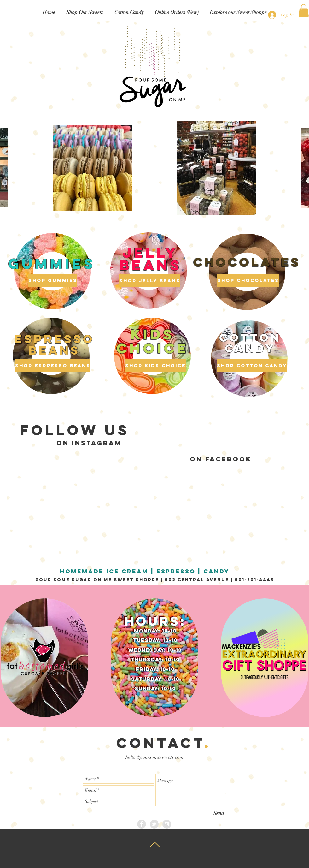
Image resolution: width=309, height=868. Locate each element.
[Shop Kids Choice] (155, 366)
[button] (85, 12)
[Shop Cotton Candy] (252, 366)
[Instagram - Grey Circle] (167, 824)
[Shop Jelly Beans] (150, 281)
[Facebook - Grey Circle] (142, 824)
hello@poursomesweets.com (154, 757)
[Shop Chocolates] (248, 280)
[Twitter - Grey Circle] (154, 824)
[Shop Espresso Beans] (53, 366)
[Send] (219, 813)
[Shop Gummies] (53, 280)
